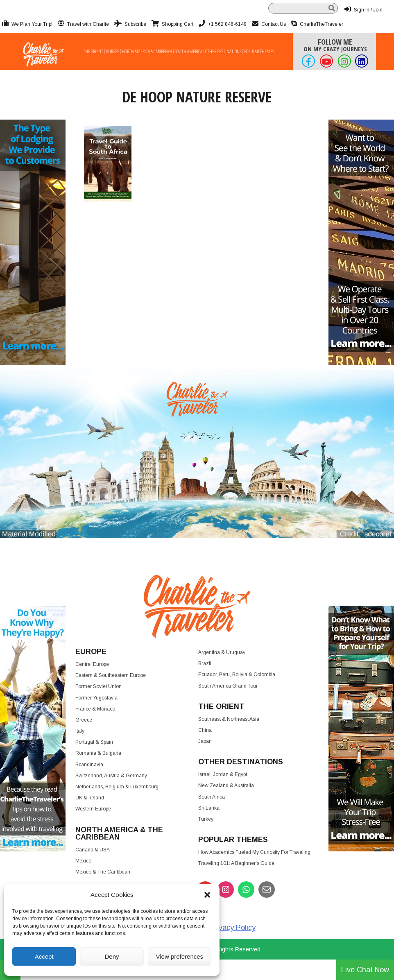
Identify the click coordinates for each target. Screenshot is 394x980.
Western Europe (93, 809)
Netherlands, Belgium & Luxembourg (117, 787)
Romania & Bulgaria (98, 753)
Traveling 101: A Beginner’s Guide (236, 863)
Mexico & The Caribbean (103, 872)
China (205, 730)
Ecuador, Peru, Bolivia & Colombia (237, 674)
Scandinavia (89, 765)
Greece (84, 720)
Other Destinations (223, 52)
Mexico (83, 861)
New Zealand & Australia (226, 785)
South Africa (212, 797)
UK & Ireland (90, 798)
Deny (112, 956)
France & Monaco (95, 709)
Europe (113, 52)
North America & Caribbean (147, 52)
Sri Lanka (209, 808)
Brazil (205, 663)
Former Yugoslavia (96, 698)
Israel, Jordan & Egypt (223, 774)
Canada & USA (93, 850)
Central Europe (92, 664)
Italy (80, 731)
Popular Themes (259, 52)
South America (189, 52)
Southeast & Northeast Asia (229, 719)
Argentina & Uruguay (222, 652)
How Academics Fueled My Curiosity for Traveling (254, 852)
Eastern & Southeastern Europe (111, 675)
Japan (205, 741)
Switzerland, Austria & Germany (111, 776)
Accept (44, 956)
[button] (207, 895)
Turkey (206, 819)
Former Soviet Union (98, 686)
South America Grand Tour (228, 686)
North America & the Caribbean (119, 833)
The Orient (93, 52)
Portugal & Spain (94, 742)
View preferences (180, 956)
